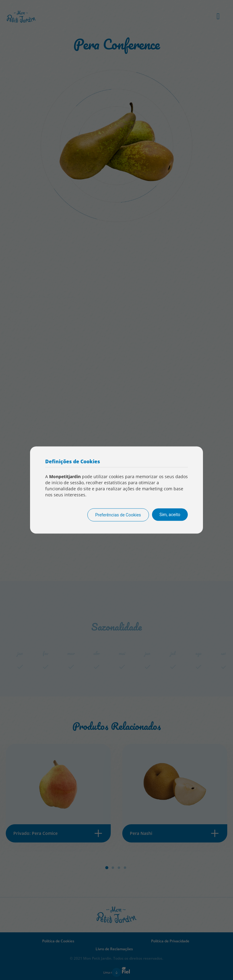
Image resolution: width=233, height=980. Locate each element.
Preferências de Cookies (118, 515)
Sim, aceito (170, 515)
